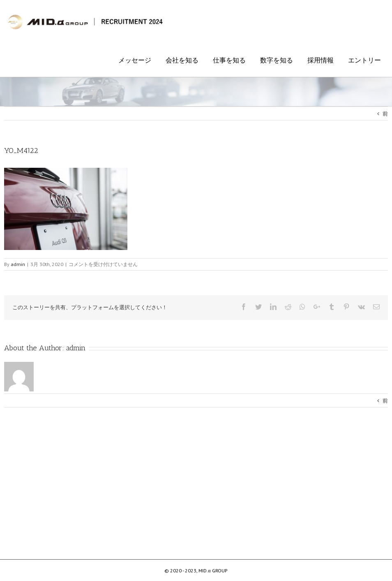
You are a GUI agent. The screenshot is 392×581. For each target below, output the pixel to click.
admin (76, 348)
